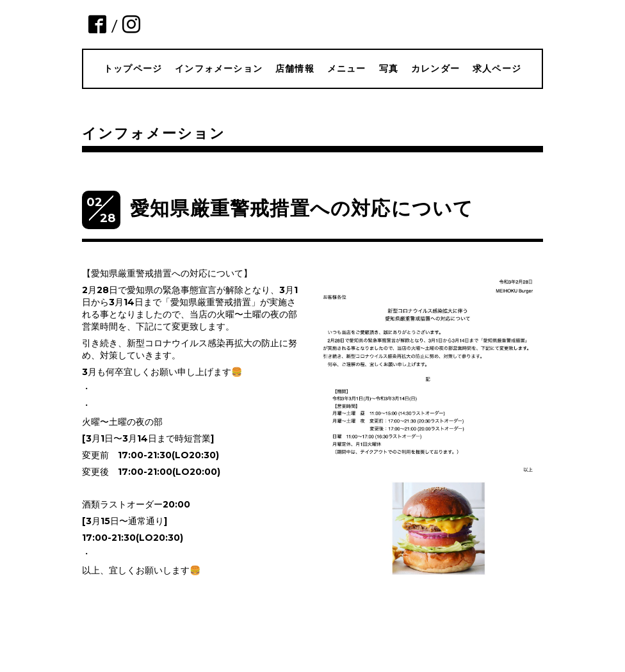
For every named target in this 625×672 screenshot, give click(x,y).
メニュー (347, 68)
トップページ (133, 68)
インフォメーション (219, 68)
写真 (389, 68)
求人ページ (497, 68)
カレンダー (435, 68)
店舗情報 (295, 68)
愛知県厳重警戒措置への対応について (302, 208)
